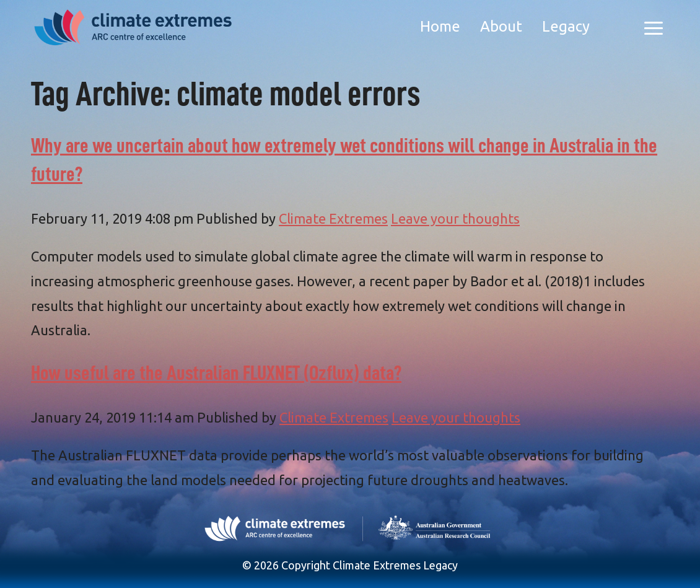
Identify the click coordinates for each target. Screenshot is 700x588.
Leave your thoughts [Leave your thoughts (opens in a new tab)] (455, 218)
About (501, 26)
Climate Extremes (333, 218)
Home (440, 26)
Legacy (566, 26)
